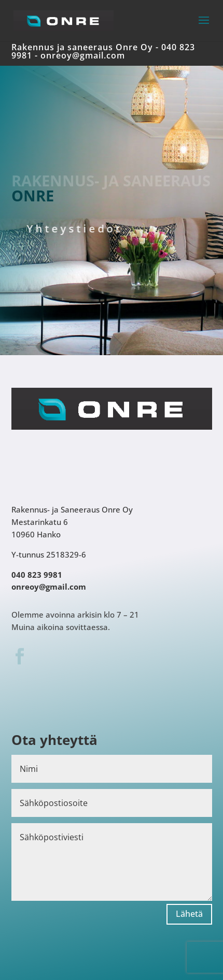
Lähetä (189, 914)
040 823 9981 (37, 575)
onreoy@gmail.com (83, 55)
